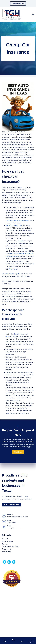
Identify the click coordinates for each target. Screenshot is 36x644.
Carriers (5, 544)
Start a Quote (18, 3)
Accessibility (6, 552)
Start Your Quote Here (12, 504)
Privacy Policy (7, 549)
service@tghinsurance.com (15, 528)
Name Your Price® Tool (14, 225)
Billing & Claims (8, 541)
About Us (5, 539)
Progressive (13, 269)
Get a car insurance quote (11, 274)
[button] (18, 452)
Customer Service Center (11, 547)
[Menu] (33, 14)
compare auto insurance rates (18, 220)
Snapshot (20, 241)
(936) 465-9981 (11, 522)
